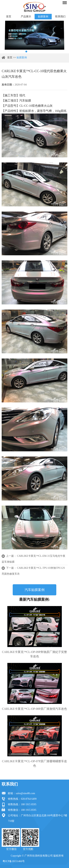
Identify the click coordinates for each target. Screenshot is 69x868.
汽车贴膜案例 (35, 590)
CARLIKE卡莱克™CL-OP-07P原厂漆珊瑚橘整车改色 (34, 763)
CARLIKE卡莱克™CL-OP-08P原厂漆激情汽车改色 (34, 709)
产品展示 (26, 17)
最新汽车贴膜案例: (34, 599)
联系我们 (60, 17)
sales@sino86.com (25, 793)
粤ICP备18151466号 (14, 861)
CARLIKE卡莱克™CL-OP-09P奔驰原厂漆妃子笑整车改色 (34, 654)
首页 (9, 17)
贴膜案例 (43, 17)
